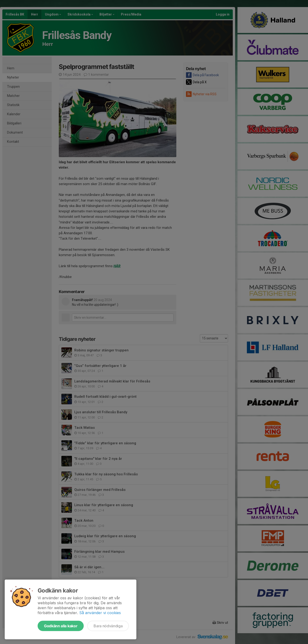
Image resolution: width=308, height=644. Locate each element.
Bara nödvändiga (108, 626)
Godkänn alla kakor (61, 626)
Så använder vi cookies (100, 613)
